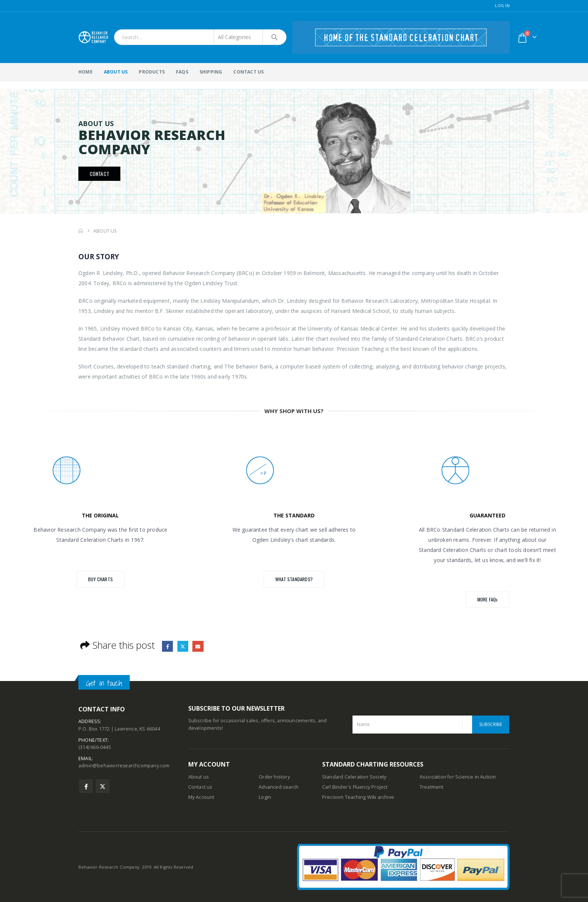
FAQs (182, 72)
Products (152, 72)
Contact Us (248, 72)
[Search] (274, 37)
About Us (116, 72)
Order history (274, 777)
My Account (201, 797)
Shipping (211, 72)
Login (265, 797)
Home (85, 72)
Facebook (167, 646)
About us (199, 777)
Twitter (183, 646)
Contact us (200, 787)
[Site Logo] (93, 37)
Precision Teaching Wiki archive (358, 797)
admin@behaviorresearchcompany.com (124, 766)
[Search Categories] (238, 37)
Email (198, 646)
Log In (502, 5)
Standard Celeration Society (354, 777)
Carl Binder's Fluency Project (355, 787)
